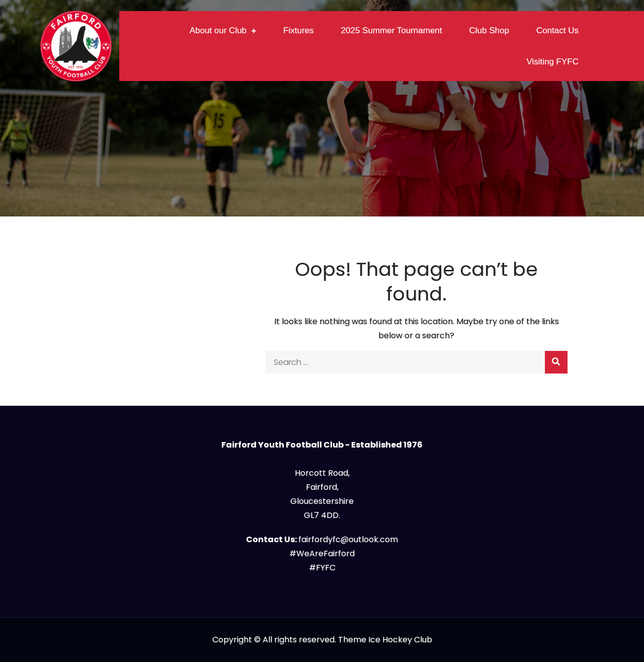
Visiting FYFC (552, 62)
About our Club (218, 30)
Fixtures (298, 30)
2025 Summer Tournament (392, 30)
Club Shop (489, 30)
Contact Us (557, 30)
